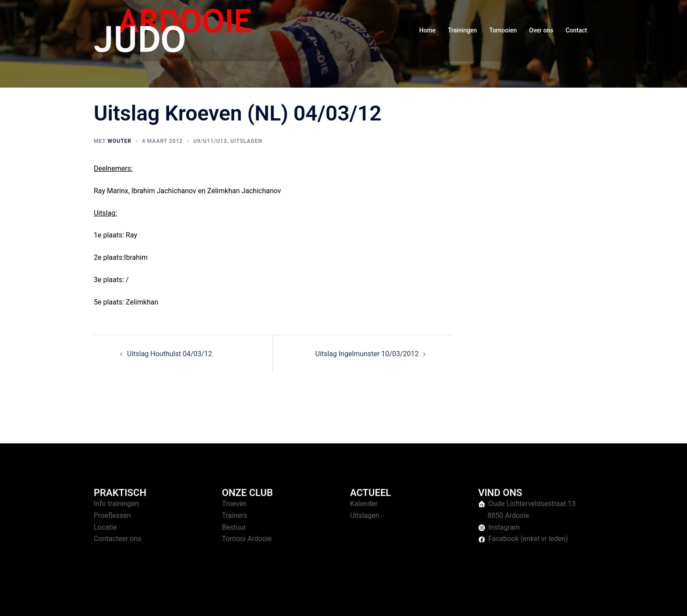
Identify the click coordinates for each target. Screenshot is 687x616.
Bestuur (234, 527)
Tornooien (503, 30)
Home (428, 30)
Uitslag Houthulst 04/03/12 (170, 354)
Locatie (105, 527)
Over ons (541, 30)
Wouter (119, 141)
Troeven (235, 504)
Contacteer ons (118, 539)
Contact (576, 30)
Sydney (264, 601)
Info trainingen (116, 504)
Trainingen (462, 30)
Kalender (364, 504)
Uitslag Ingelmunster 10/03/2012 (367, 354)
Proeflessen (112, 515)
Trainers (235, 515)
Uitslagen (246, 141)
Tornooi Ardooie (247, 539)
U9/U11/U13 (210, 141)
